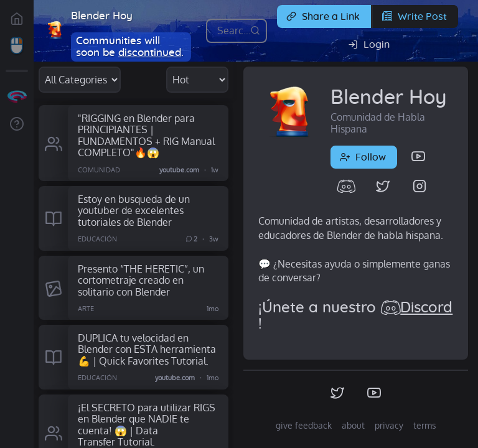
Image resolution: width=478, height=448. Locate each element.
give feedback (304, 425)
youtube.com (179, 170)
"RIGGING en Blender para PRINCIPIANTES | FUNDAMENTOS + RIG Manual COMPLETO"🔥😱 (146, 135)
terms (425, 425)
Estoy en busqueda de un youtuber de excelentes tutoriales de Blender (134, 210)
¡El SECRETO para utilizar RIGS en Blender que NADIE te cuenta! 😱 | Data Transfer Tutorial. (147, 425)
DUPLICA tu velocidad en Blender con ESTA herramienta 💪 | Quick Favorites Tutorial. (147, 349)
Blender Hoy (102, 16)
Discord (426, 308)
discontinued (150, 53)
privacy (389, 425)
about (353, 425)
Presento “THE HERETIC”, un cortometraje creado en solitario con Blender (141, 280)
